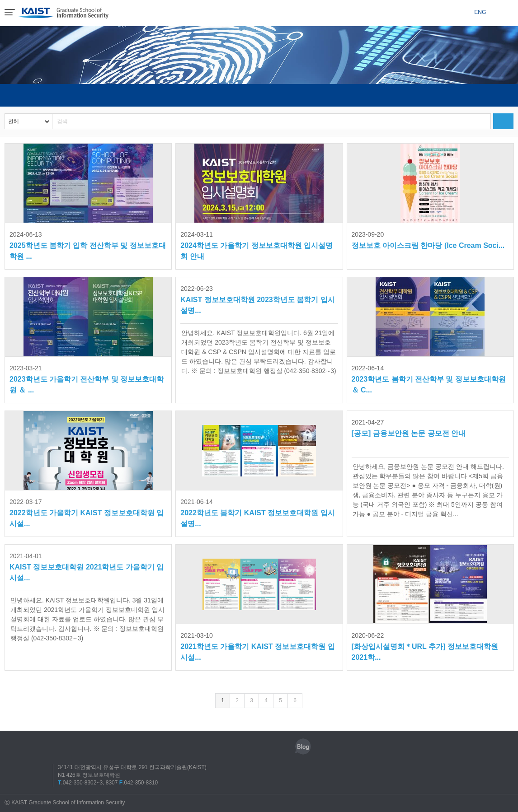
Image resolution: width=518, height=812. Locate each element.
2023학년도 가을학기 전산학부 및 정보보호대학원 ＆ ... (87, 378)
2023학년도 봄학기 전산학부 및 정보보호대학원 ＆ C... (429, 378)
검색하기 (503, 121)
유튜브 (282, 747)
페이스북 (240, 747)
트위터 (261, 747)
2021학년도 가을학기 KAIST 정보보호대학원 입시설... (257, 646)
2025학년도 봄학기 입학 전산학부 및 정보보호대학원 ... (88, 245)
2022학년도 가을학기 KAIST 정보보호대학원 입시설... (87, 512)
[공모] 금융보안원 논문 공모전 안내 (409, 427)
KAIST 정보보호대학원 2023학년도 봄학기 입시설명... (257, 299)
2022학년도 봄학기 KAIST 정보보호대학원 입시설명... (257, 512)
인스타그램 (220, 747)
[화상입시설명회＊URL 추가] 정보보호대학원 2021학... (425, 646)
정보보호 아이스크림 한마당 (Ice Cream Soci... (428, 239)
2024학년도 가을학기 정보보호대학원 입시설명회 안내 (257, 245)
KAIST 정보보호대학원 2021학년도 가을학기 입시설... (87, 566)
